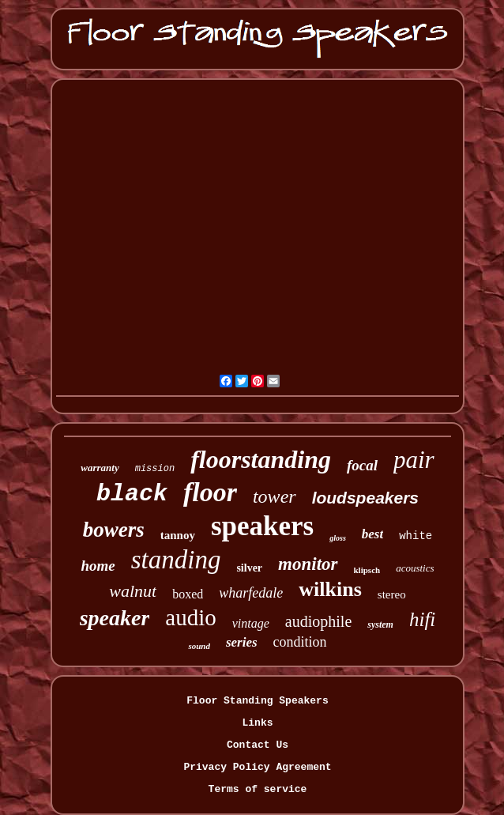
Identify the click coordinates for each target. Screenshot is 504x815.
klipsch (367, 570)
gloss (338, 538)
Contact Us (258, 745)
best (372, 534)
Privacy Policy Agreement (257, 767)
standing (176, 560)
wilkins (330, 589)
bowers (114, 530)
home (98, 566)
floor (210, 492)
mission (155, 469)
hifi (422, 619)
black (132, 494)
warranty (100, 468)
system (380, 624)
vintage (251, 623)
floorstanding (261, 459)
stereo (392, 594)
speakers (262, 526)
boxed (188, 594)
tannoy (178, 535)
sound (199, 646)
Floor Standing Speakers (257, 701)
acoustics (415, 568)
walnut (133, 591)
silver (249, 568)
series (242, 642)
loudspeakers (365, 498)
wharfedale (251, 593)
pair (414, 460)
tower (275, 496)
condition (300, 642)
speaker (115, 618)
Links (257, 723)
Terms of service (258, 789)
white (416, 536)
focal (362, 465)
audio (190, 617)
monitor (308, 564)
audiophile (318, 621)
